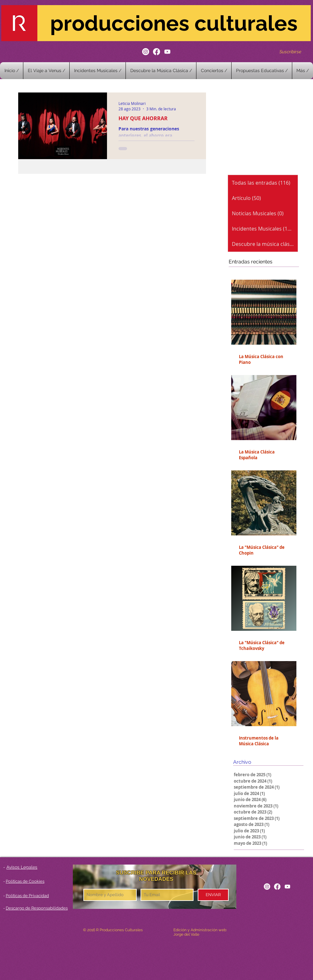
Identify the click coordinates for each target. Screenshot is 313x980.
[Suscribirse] (290, 52)
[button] (214, 71)
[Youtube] (167, 52)
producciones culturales (174, 23)
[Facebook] (156, 52)
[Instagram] (146, 52)
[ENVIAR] (213, 895)
